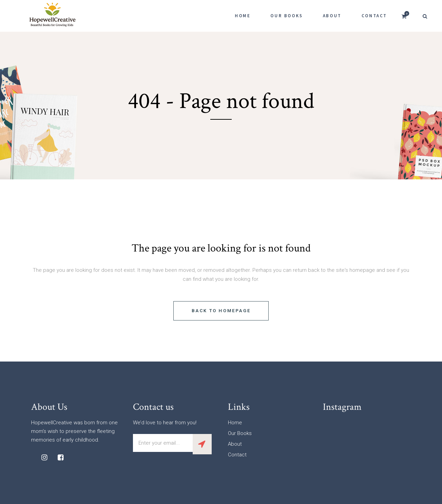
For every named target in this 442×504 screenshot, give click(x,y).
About (235, 444)
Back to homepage (221, 311)
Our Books (240, 433)
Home (235, 423)
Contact (237, 455)
